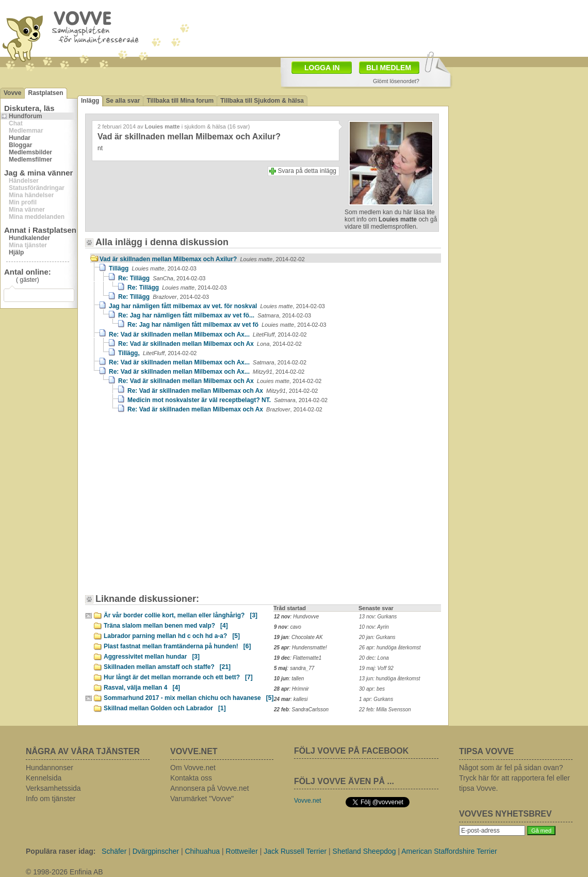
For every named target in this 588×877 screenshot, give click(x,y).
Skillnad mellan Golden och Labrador (165, 708)
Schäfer (114, 851)
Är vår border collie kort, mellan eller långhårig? (181, 615)
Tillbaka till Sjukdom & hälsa (262, 101)
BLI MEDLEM (389, 68)
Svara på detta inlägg (307, 171)
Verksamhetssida (53, 788)
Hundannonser (50, 768)
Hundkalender (29, 238)
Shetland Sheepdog (364, 851)
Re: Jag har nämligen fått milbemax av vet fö (227, 325)
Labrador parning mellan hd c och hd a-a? (172, 636)
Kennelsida (44, 778)
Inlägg (90, 101)
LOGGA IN (322, 68)
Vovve (12, 93)
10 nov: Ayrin (374, 627)
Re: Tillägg (162, 278)
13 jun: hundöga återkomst (389, 679)
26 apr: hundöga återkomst (390, 648)
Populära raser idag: (61, 851)
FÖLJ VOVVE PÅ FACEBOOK (351, 751)
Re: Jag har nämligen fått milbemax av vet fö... (215, 315)
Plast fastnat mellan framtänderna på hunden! (177, 646)
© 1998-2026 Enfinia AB (64, 872)
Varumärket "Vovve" (202, 799)
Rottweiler (242, 851)
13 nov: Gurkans (378, 617)
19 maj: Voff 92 (376, 668)
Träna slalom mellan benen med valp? (166, 626)
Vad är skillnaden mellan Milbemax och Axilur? (202, 259)
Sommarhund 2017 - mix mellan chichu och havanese (189, 698)
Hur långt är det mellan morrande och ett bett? (178, 677)
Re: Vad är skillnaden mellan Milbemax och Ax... (208, 334)
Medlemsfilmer (30, 160)
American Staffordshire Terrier (449, 851)
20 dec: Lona (374, 658)
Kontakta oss (191, 778)
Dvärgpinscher (156, 851)
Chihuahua (202, 851)
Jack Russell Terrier (295, 851)
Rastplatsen (45, 93)
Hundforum (26, 116)
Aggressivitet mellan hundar (152, 657)
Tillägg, (157, 353)
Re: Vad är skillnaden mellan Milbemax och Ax (210, 344)
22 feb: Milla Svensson (385, 709)
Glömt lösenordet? (396, 81)
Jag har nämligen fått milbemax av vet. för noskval (217, 306)
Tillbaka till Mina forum (180, 101)
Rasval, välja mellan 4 (142, 688)
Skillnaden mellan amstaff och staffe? (167, 667)
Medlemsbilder (30, 152)
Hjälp (16, 252)
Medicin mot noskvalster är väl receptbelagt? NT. (227, 400)
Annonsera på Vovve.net (210, 788)
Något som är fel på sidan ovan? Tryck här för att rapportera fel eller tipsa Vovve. (514, 778)
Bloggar (20, 145)
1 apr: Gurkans (376, 699)
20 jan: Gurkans (377, 637)
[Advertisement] (147, 483)
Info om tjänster (51, 799)
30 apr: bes (372, 689)
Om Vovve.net (193, 768)
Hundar (20, 138)
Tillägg (153, 268)
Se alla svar (123, 101)
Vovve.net (308, 801)
